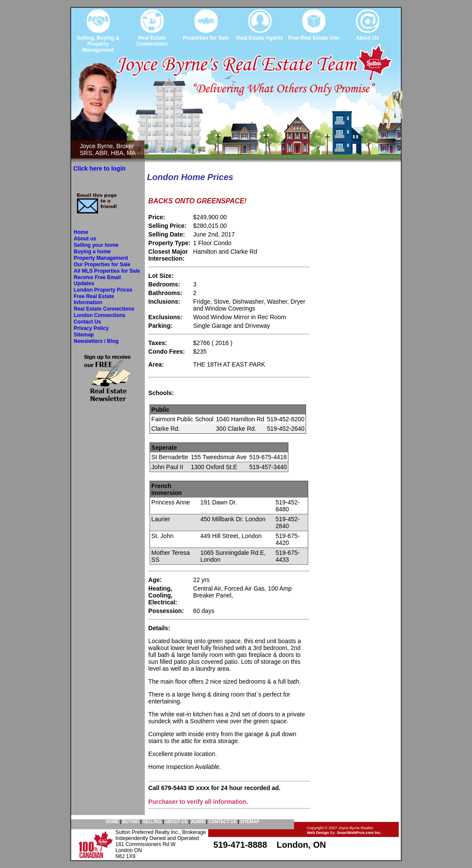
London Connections (100, 315)
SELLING (152, 822)
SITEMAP (250, 822)
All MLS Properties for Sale (107, 271)
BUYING (131, 822)
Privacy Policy (91, 328)
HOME (113, 822)
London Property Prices (103, 290)
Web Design (318, 833)
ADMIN (198, 822)
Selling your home (96, 245)
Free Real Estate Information (94, 299)
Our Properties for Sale (102, 264)
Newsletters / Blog (96, 341)
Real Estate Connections (104, 309)
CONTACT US (223, 822)
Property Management (101, 258)
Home (81, 232)
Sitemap (84, 335)
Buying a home (92, 252)
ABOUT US (176, 822)
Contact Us (87, 322)
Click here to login (99, 168)
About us (85, 239)
